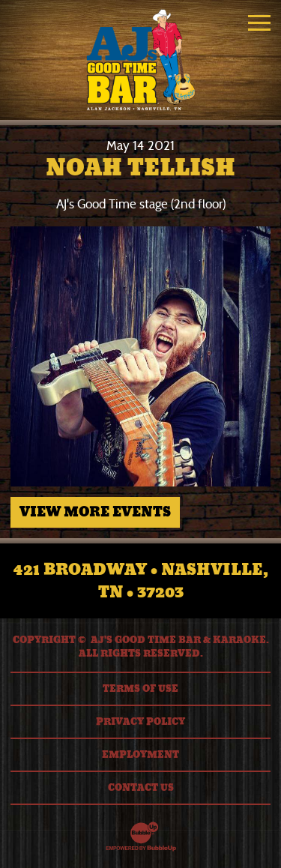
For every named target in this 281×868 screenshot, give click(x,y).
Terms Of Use (140, 689)
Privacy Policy (140, 722)
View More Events (95, 512)
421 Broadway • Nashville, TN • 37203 (141, 581)
